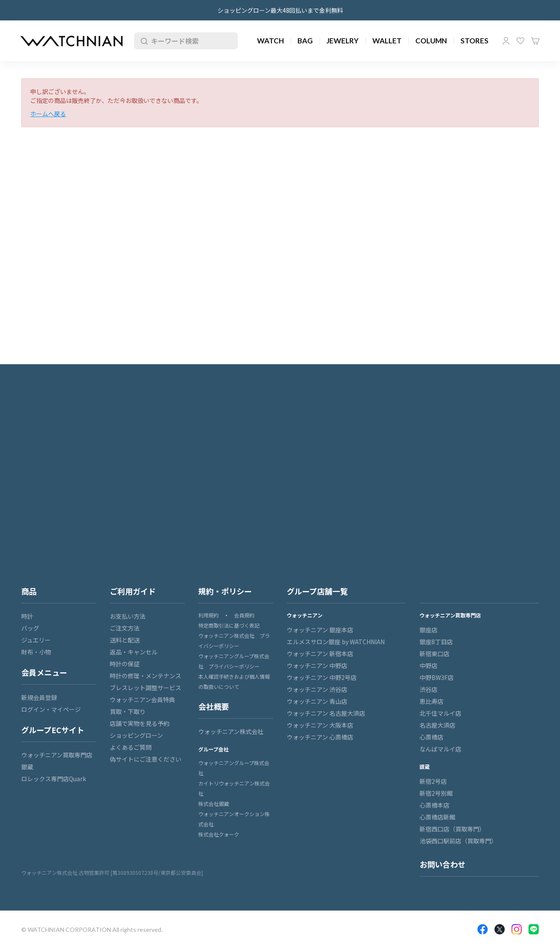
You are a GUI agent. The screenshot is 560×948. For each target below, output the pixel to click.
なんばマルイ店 (440, 749)
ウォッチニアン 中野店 (317, 665)
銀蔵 (27, 767)
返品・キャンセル (134, 652)
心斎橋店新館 (437, 817)
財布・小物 (36, 652)
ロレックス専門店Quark (54, 779)
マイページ (506, 41)
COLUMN (431, 41)
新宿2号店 (433, 781)
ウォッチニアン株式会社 (231, 731)
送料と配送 (125, 640)
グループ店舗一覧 (317, 591)
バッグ (30, 628)
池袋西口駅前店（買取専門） (458, 841)
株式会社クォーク (219, 834)
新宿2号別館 (436, 793)
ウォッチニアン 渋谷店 (317, 689)
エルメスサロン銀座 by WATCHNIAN (336, 642)
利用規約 (209, 615)
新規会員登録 (39, 697)
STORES (474, 41)
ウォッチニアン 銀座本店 (320, 630)
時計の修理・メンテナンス (146, 676)
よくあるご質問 (131, 747)
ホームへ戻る (48, 114)
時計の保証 (125, 664)
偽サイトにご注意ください (146, 759)
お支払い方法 (128, 616)
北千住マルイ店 (440, 713)
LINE (534, 929)
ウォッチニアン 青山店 (317, 701)
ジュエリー (36, 640)
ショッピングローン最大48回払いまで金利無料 (280, 10)
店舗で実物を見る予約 (140, 723)
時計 (27, 616)
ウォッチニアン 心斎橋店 (320, 737)
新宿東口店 (434, 654)
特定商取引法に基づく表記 (229, 625)
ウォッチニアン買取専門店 (57, 755)
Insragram (517, 929)
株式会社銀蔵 (214, 804)
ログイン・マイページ (51, 709)
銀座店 (429, 630)
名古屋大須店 (437, 725)
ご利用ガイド (133, 591)
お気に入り (520, 41)
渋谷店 (429, 689)
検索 (143, 41)
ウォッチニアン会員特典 (142, 700)
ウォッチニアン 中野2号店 (322, 677)
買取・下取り (128, 711)
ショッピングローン (136, 735)
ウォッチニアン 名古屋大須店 (326, 713)
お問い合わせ (443, 864)
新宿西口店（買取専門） (452, 829)
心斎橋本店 (434, 805)
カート (535, 41)
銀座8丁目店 (436, 642)
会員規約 (244, 615)
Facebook (483, 929)
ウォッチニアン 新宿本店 (320, 654)
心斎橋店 (431, 737)
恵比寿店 (431, 701)
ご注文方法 (125, 628)
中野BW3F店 (437, 677)
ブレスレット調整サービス (146, 688)
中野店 (429, 665)
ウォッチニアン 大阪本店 (320, 725)
